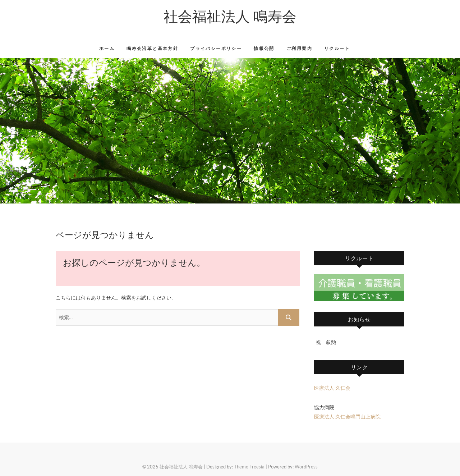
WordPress (306, 467)
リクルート (337, 48)
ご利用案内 (299, 48)
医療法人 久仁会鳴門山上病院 (347, 416)
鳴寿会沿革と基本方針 (152, 48)
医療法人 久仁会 (332, 388)
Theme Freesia (249, 467)
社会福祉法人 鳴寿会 (230, 16)
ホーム (107, 48)
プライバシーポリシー (216, 48)
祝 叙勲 (326, 342)
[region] (230, 131)
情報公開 (264, 48)
